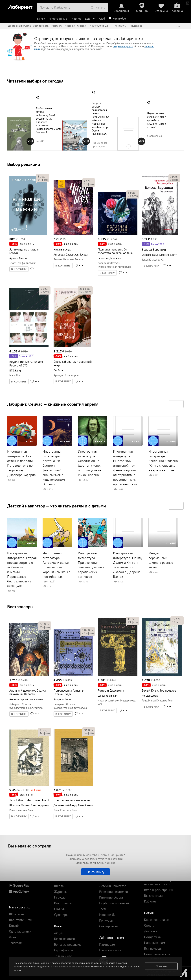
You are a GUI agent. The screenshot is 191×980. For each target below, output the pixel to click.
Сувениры (61, 915)
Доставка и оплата (19, 26)
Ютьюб (14, 926)
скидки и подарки (123, 46)
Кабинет (150, 901)
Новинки (70, 26)
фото (43, 180)
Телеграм (16, 943)
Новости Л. (107, 915)
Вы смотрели (153, 896)
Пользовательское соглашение (157, 956)
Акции (59, 933)
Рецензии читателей (114, 892)
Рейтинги (57, 26)
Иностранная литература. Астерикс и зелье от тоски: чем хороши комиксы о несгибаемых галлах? (57, 567)
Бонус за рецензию (68, 944)
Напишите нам (155, 943)
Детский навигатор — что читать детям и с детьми (57, 506)
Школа (59, 886)
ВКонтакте (16, 914)
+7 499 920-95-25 (98, 26)
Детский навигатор (113, 886)
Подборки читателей (114, 903)
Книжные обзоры (112, 897)
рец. (41, 176)
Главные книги (64, 939)
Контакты (120, 26)
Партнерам (107, 944)
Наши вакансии (110, 950)
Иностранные (58, 19)
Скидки (82, 26)
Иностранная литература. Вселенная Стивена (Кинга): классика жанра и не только (163, 461)
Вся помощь (153, 948)
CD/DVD (60, 909)
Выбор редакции (24, 164)
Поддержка (135, 26)
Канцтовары (63, 903)
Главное (76, 19)
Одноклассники (20, 931)
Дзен (13, 937)
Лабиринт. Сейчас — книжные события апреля (53, 404)
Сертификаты (41, 26)
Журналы (61, 892)
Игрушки (60, 897)
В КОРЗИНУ (19, 269)
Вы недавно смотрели (30, 846)
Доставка (151, 931)
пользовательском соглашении (71, 967)
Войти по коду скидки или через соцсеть (160, 882)
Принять (161, 966)
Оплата (149, 925)
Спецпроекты (109, 926)
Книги (41, 19)
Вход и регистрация (158, 890)
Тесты (103, 909)
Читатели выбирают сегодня (35, 81)
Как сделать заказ (157, 920)
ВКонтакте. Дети (21, 920)
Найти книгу (95, 872)
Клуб (102, 19)
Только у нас (63, 956)
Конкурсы (106, 920)
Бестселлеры (20, 607)
